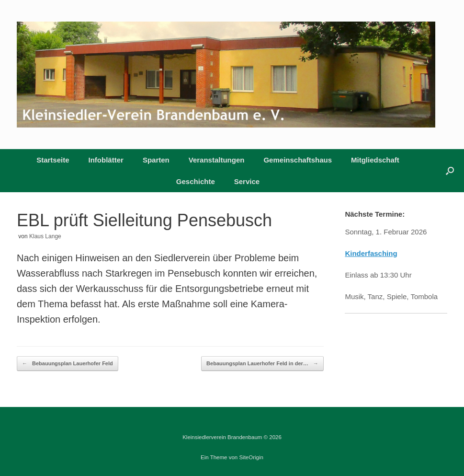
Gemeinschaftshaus (298, 160)
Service (247, 181)
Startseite (53, 160)
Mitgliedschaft (375, 160)
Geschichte (196, 181)
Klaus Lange (45, 236)
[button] (450, 171)
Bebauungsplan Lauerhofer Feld (68, 364)
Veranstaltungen (217, 160)
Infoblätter (106, 160)
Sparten (156, 160)
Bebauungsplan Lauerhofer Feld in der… (262, 364)
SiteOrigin (251, 457)
